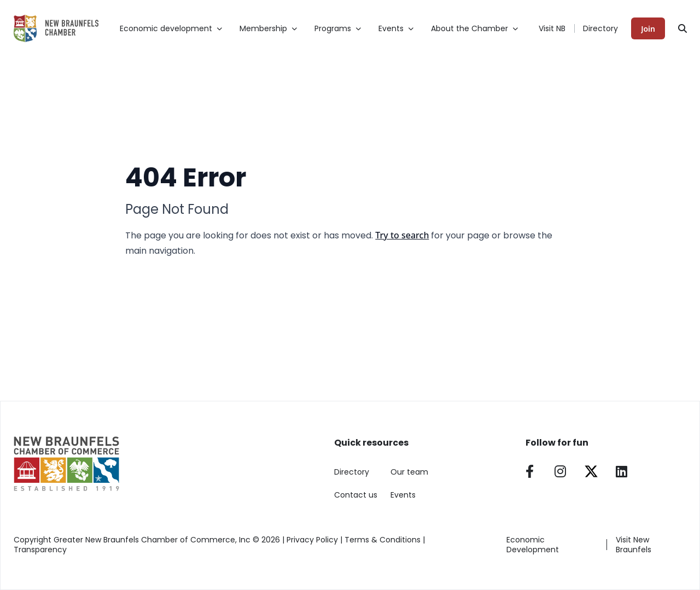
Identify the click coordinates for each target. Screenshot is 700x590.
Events (403, 495)
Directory (600, 28)
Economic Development (533, 545)
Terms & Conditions (383, 540)
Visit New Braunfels (634, 545)
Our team (409, 472)
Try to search (402, 235)
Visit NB (552, 28)
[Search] (682, 28)
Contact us (356, 495)
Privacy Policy (312, 540)
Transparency (40, 550)
